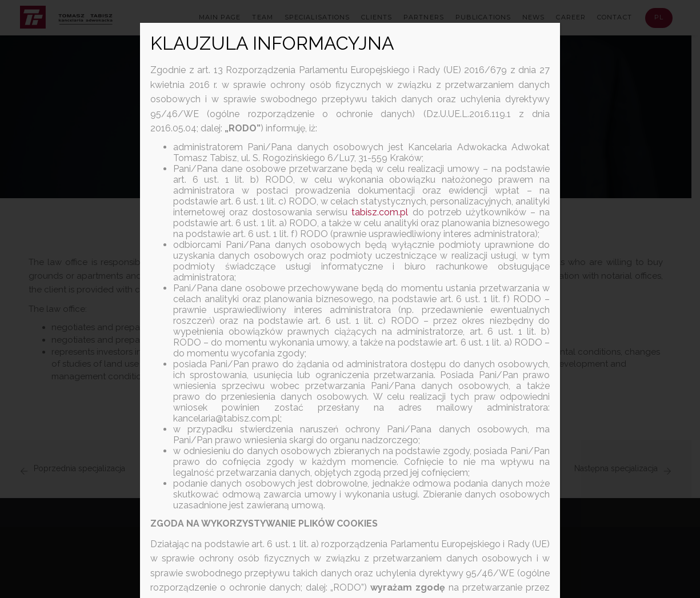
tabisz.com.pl (380, 212)
